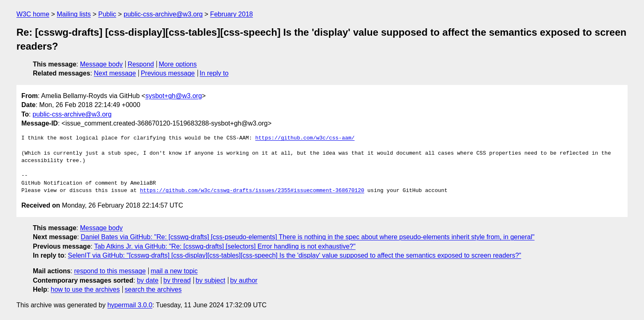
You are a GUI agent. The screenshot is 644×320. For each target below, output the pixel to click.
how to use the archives (85, 289)
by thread (177, 280)
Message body (101, 64)
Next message (115, 73)
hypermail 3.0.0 (130, 305)
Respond (141, 64)
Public (107, 14)
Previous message (168, 73)
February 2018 (232, 14)
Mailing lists (74, 14)
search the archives (153, 289)
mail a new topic (174, 271)
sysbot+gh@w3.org (174, 96)
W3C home (33, 14)
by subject (210, 280)
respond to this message (110, 271)
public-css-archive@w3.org (163, 14)
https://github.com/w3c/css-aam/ (305, 138)
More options (178, 64)
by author (244, 280)
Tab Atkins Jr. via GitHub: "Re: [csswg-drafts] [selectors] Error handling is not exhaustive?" (225, 246)
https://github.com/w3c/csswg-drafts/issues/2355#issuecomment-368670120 (252, 191)
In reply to (214, 73)
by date (147, 280)
